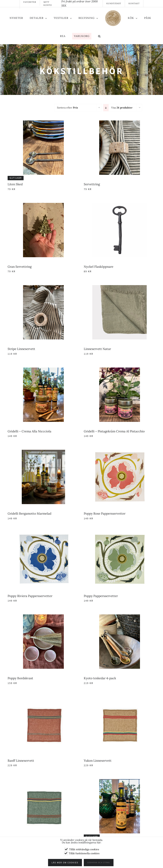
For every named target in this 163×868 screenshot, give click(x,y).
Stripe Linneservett (21, 349)
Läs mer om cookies (67, 863)
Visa (122, 108)
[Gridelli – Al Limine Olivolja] (120, 781)
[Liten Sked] (44, 123)
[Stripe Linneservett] (44, 287)
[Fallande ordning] (106, 108)
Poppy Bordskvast (20, 678)
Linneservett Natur (97, 349)
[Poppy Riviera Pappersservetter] (44, 534)
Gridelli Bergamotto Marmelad (29, 514)
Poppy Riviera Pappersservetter (30, 596)
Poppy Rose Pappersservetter (105, 514)
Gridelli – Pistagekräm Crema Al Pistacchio (114, 431)
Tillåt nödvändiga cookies (84, 849)
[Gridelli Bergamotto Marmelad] (44, 452)
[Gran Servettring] (44, 205)
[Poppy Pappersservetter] (120, 534)
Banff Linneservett (21, 761)
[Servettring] (120, 123)
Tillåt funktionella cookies (84, 853)
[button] (99, 37)
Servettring (92, 184)
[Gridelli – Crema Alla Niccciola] (44, 370)
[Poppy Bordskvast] (44, 617)
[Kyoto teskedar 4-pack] (120, 617)
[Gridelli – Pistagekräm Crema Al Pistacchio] (120, 370)
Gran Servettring (20, 267)
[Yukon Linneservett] (120, 699)
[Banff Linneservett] (44, 699)
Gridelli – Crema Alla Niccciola (29, 431)
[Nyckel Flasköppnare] (120, 205)
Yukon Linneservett (98, 761)
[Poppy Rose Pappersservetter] (120, 452)
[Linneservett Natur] (120, 287)
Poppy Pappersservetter (101, 596)
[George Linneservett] (44, 781)
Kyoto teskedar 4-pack (100, 678)
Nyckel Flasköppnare (99, 267)
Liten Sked (15, 184)
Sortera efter (67, 108)
